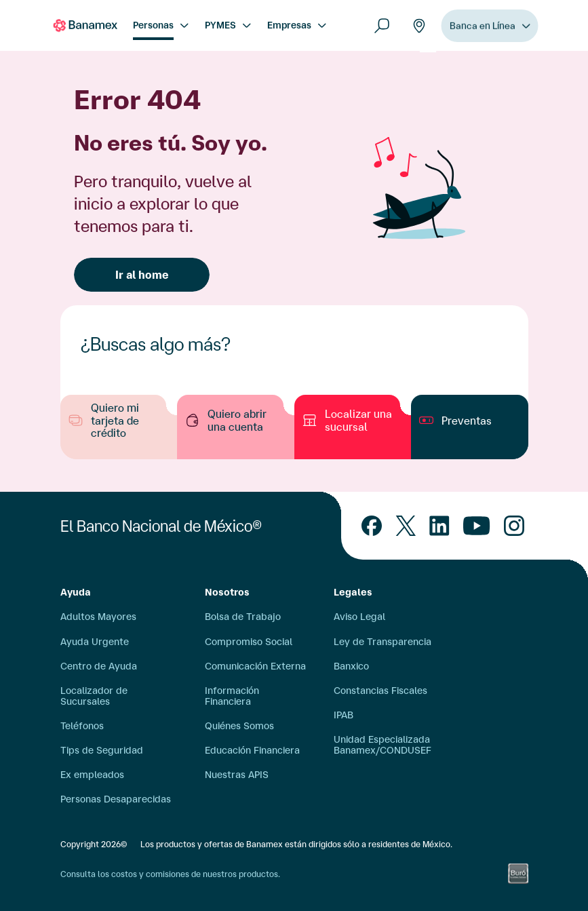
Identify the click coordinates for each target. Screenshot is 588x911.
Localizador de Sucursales (94, 696)
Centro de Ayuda (99, 666)
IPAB (344, 715)
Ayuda (76, 592)
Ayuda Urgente (95, 642)
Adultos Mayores (98, 617)
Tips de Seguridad (102, 750)
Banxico (351, 666)
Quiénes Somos (239, 726)
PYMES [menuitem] (220, 25)
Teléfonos (82, 726)
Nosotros (227, 592)
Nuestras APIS (237, 775)
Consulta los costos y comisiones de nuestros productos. (170, 874)
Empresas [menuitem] (289, 25)
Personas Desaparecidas (116, 799)
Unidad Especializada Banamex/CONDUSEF (383, 745)
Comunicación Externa (255, 666)
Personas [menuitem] (153, 25)
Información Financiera (232, 696)
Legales (353, 592)
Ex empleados (92, 775)
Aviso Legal (359, 617)
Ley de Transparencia (383, 642)
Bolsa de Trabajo (243, 617)
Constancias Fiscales (380, 691)
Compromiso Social (249, 642)
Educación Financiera (252, 750)
